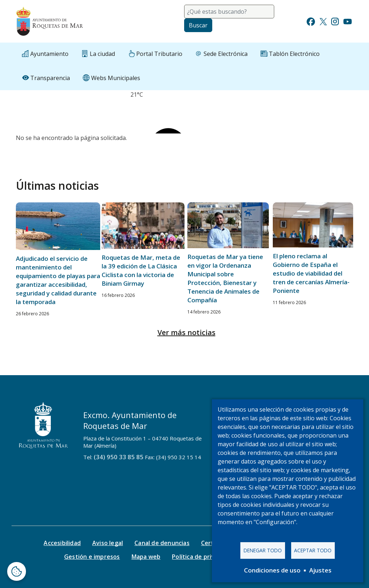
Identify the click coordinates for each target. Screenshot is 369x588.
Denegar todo (263, 550)
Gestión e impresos (92, 557)
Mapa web (146, 557)
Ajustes (320, 570)
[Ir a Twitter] (323, 21)
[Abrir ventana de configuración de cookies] (17, 571)
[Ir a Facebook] (311, 21)
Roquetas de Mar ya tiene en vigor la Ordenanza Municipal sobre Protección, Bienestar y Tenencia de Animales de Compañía (225, 278)
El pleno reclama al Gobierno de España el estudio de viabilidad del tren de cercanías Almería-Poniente (311, 273)
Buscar (198, 25)
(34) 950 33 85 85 (119, 457)
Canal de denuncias (162, 543)
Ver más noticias (186, 332)
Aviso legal (108, 543)
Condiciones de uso (272, 570)
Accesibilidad (62, 543)
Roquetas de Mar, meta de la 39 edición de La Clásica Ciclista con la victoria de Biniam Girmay (141, 270)
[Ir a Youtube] (347, 21)
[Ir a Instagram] (335, 21)
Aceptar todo (313, 550)
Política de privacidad (202, 557)
